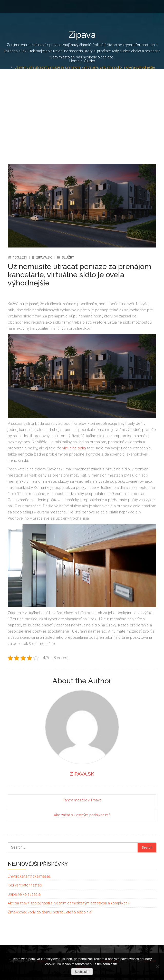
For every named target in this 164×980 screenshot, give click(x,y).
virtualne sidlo (74, 448)
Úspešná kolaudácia (24, 894)
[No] (158, 966)
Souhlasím (82, 972)
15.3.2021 (20, 257)
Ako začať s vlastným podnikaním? (82, 815)
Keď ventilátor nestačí (25, 885)
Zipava (82, 35)
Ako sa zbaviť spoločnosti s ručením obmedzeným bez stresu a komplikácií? (69, 903)
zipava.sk (44, 257)
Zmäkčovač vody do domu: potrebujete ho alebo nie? (50, 912)
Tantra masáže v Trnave (82, 800)
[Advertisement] (82, 108)
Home (74, 61)
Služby (90, 61)
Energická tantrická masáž (29, 876)
